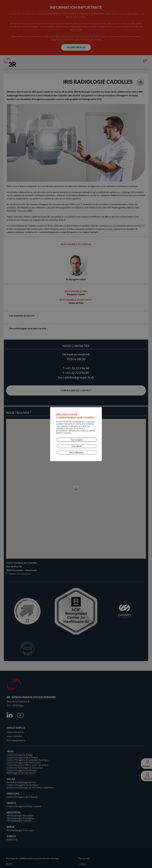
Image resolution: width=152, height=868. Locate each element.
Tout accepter (77, 434)
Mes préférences (77, 447)
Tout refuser (77, 440)
